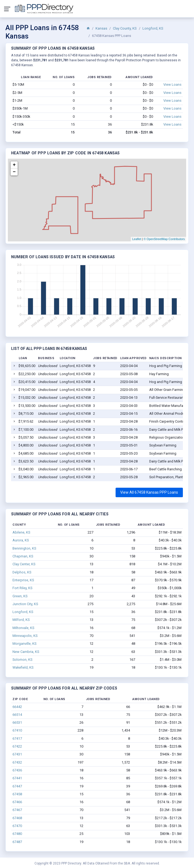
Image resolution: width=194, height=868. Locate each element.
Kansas (101, 28)
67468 (17, 818)
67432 (17, 762)
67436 (17, 770)
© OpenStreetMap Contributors (164, 239)
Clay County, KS (125, 28)
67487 (17, 842)
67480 (17, 834)
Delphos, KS (22, 572)
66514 (17, 715)
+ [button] (14, 165)
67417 (17, 738)
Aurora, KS (21, 540)
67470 (17, 826)
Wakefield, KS (23, 667)
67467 (17, 810)
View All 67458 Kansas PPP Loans (149, 492)
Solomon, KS (22, 660)
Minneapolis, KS (25, 636)
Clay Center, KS (24, 564)
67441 (17, 778)
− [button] (14, 172)
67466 (17, 802)
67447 (17, 786)
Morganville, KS (24, 644)
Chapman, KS (23, 556)
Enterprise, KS (23, 580)
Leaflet (137, 239)
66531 (17, 722)
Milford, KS (21, 620)
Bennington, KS (24, 548)
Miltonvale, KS (23, 628)
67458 (17, 794)
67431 (17, 754)
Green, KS (20, 596)
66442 (17, 707)
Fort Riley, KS (22, 588)
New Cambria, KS (26, 652)
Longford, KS (153, 28)
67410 (17, 730)
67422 (17, 746)
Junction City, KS (25, 604)
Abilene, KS (21, 532)
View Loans (172, 84)
